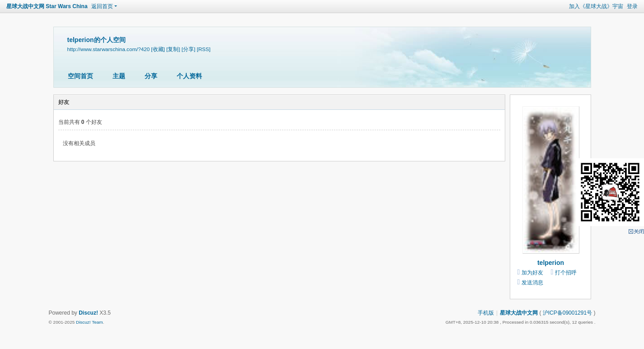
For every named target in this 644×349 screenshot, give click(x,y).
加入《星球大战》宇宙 (596, 6)
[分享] (188, 49)
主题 (119, 76)
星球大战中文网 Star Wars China (47, 6)
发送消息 (532, 283)
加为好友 (532, 273)
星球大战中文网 (519, 313)
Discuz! (88, 313)
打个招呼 (566, 273)
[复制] (173, 49)
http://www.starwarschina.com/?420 (109, 49)
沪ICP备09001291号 (567, 313)
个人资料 (189, 76)
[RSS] (203, 49)
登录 (632, 6)
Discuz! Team (89, 322)
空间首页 (80, 76)
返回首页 (102, 6)
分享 (151, 76)
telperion (551, 263)
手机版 (486, 313)
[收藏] (158, 49)
